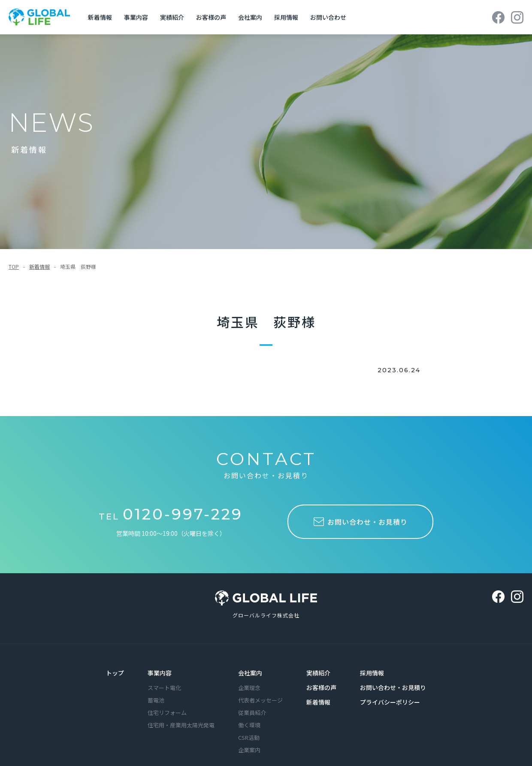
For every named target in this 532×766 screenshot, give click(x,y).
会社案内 (250, 664)
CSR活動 (249, 729)
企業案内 (249, 741)
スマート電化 (164, 679)
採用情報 (372, 664)
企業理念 (249, 679)
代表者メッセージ (260, 692)
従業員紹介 (252, 704)
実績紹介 (318, 664)
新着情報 (39, 258)
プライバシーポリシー (390, 693)
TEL (171, 508)
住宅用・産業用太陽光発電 (181, 716)
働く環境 (249, 716)
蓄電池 (156, 692)
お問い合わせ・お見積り (393, 679)
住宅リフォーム (167, 704)
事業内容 (160, 664)
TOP (14, 258)
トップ (115, 664)
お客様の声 (321, 679)
